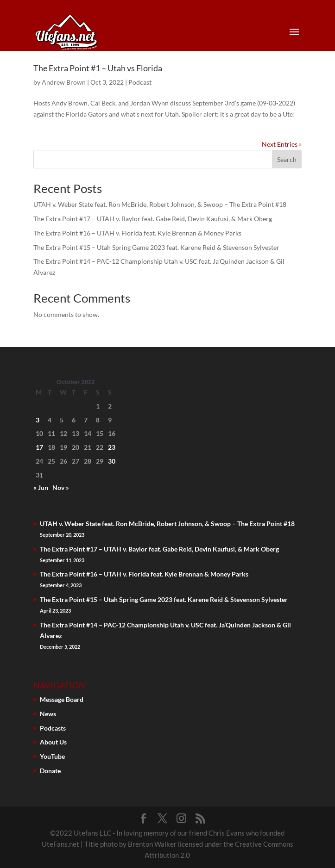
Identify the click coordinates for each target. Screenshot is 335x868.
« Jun (41, 487)
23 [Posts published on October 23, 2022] (112, 447)
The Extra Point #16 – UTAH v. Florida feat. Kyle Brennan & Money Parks (137, 233)
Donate (50, 771)
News (48, 714)
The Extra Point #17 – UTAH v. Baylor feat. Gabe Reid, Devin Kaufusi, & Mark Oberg (153, 219)
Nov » (61, 487)
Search (287, 159)
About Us (53, 742)
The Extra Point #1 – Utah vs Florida (98, 68)
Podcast (140, 82)
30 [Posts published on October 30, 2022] (112, 461)
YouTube (52, 756)
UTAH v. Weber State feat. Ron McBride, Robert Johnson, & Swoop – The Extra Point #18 (160, 204)
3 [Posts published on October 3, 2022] (38, 420)
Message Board (62, 699)
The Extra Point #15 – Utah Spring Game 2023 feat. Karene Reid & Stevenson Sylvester (156, 247)
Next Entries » (282, 144)
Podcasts (53, 728)
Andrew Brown (64, 82)
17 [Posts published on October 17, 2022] (39, 447)
